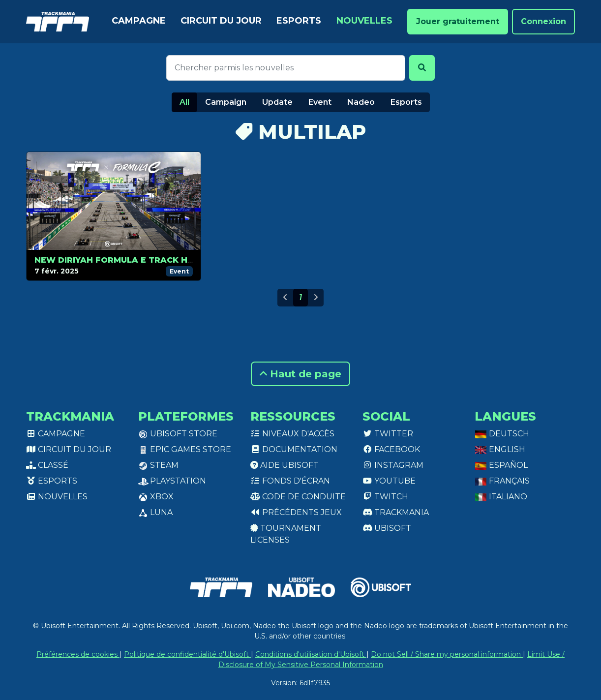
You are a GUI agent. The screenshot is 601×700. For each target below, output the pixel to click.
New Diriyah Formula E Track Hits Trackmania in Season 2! (179, 260)
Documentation (294, 449)
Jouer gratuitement (458, 21)
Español (501, 465)
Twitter (388, 434)
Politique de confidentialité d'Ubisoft (187, 654)
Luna (155, 512)
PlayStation (172, 481)
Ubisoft (387, 528)
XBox (156, 497)
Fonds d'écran (290, 481)
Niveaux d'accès (292, 434)
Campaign (226, 102)
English (500, 449)
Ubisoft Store (178, 434)
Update (277, 102)
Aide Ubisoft (285, 465)
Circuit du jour (221, 21)
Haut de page (300, 374)
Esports (299, 21)
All (184, 102)
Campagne (139, 21)
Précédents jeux (296, 512)
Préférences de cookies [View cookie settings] (78, 654)
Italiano (501, 497)
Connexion (543, 21)
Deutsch (502, 434)
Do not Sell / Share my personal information (447, 654)
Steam (158, 465)
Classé (47, 465)
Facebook (391, 449)
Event (320, 102)
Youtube (389, 481)
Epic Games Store (185, 449)
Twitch (385, 497)
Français (502, 481)
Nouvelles (364, 21)
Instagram (393, 465)
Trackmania (396, 512)
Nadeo (361, 102)
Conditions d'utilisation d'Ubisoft (311, 654)
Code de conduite (298, 497)
